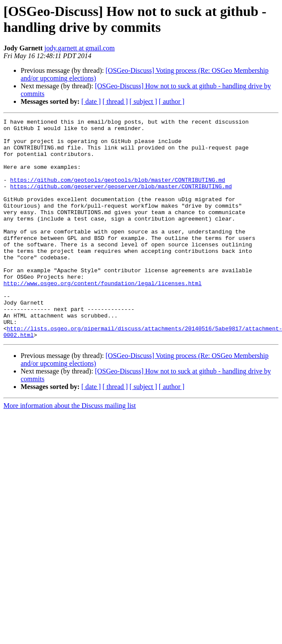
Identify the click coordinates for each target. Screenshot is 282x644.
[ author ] (172, 101)
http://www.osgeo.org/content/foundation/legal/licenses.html (102, 317)
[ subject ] (143, 101)
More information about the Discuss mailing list (70, 450)
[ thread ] (115, 101)
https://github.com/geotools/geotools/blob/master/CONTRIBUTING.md (118, 193)
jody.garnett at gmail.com (79, 48)
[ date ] (91, 101)
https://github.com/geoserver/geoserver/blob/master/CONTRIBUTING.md (121, 200)
